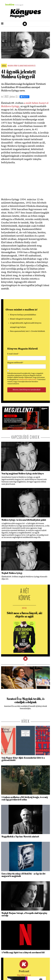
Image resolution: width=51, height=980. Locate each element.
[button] (2, 24)
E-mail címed (13, 354)
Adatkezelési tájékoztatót (28, 380)
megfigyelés (32, 66)
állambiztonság (23, 66)
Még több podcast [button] (24, 975)
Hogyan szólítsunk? (15, 363)
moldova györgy (13, 66)
